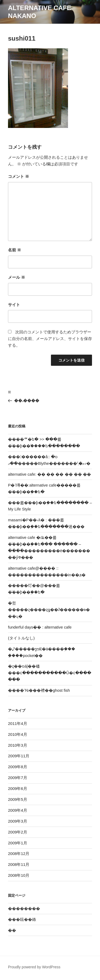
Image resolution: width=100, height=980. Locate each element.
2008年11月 (19, 864)
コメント (19, 176)
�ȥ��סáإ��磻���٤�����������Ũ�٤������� (50, 673)
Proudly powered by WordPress (34, 967)
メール (17, 277)
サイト (14, 305)
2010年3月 (18, 745)
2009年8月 (18, 767)
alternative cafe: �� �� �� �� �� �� (49, 474)
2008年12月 (19, 854)
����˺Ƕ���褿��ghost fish (39, 690)
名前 (15, 250)
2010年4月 (18, 734)
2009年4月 (18, 810)
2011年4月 (18, 723)
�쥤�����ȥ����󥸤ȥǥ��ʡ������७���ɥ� (49, 610)
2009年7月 (18, 778)
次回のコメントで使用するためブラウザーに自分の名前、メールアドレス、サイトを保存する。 (50, 339)
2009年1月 (18, 843)
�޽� (12, 930)
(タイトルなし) (21, 638)
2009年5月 (18, 799)
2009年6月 (18, 788)
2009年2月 (18, 832)
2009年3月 (18, 821)
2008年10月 (19, 875)
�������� (24, 908)
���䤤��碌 (22, 919)
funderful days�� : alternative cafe (40, 627)
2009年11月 (19, 756)
